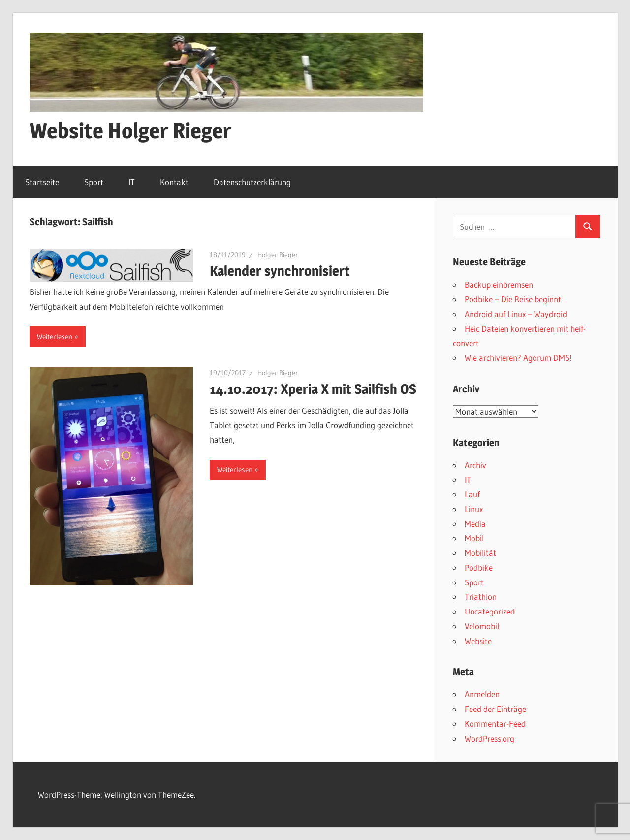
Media (475, 524)
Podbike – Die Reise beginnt (513, 299)
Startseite (42, 182)
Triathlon (481, 597)
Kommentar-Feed (495, 724)
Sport (94, 182)
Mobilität (480, 553)
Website (478, 641)
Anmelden (482, 694)
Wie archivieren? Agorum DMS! (518, 358)
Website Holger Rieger (130, 130)
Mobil (474, 538)
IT (132, 182)
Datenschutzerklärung (252, 182)
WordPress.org (489, 738)
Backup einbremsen (499, 284)
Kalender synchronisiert (280, 271)
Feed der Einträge (495, 709)
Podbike (479, 567)
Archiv (475, 465)
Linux (474, 509)
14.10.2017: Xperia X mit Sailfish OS (313, 389)
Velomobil (482, 626)
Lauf (472, 494)
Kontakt (174, 182)
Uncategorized (490, 611)
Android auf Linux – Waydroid (516, 314)
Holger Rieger (278, 255)
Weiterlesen (55, 337)
